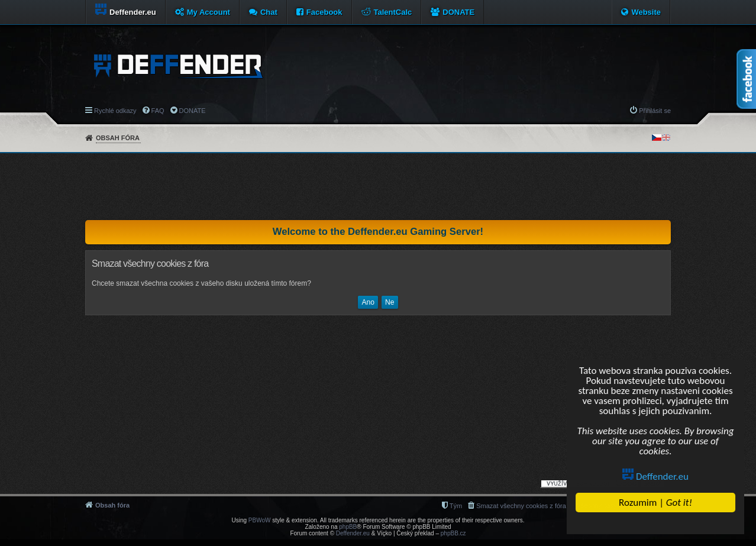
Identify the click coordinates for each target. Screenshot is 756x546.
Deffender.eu (655, 476)
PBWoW (260, 520)
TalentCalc (393, 12)
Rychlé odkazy (115, 111)
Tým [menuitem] (456, 506)
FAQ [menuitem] (158, 111)
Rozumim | (655, 503)
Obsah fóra (118, 138)
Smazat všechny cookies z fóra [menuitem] (521, 506)
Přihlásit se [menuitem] (655, 111)
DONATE (458, 12)
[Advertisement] (378, 186)
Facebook (324, 12)
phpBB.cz (453, 533)
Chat (269, 12)
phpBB (348, 527)
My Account (209, 12)
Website (646, 12)
